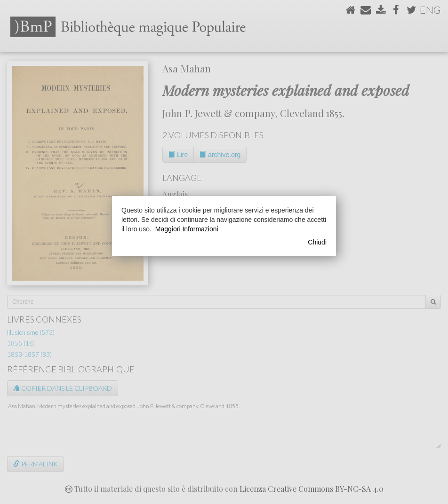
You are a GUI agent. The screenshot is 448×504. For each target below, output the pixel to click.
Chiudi (317, 242)
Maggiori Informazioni (187, 229)
